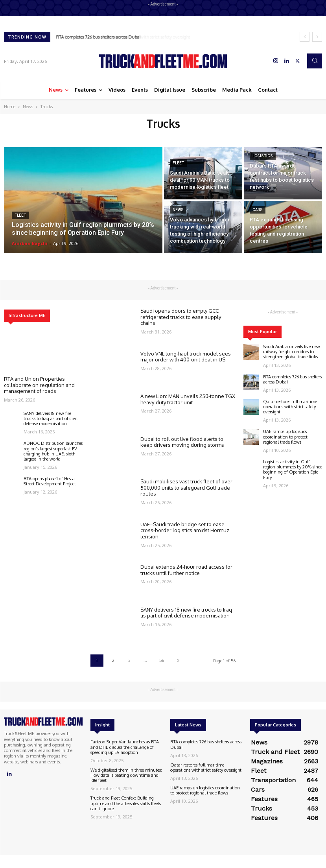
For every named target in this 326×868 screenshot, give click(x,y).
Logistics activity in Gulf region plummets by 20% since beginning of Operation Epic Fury (293, 470)
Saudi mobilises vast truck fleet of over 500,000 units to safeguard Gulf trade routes (186, 487)
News (28, 107)
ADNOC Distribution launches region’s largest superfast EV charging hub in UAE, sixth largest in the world (53, 451)
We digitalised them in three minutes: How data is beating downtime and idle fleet (126, 775)
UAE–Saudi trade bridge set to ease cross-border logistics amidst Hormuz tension (185, 530)
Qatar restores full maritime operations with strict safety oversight (290, 407)
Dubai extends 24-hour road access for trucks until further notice (186, 570)
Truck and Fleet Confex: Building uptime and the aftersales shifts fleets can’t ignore (126, 803)
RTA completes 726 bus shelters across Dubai (99, 37)
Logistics (263, 156)
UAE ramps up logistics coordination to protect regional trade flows (285, 437)
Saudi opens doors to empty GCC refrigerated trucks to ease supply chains (181, 317)
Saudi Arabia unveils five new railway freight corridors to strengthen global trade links (292, 352)
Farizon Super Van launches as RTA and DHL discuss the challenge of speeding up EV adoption (125, 747)
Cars (258, 210)
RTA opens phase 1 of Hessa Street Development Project (50, 481)
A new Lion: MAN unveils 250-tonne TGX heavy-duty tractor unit (188, 399)
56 (162, 660)
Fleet (20, 215)
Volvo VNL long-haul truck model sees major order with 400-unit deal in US (186, 357)
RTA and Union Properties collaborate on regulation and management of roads (39, 385)
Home (10, 107)
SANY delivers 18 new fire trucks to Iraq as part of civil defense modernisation (51, 418)
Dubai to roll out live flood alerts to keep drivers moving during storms (182, 442)
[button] (315, 61)
